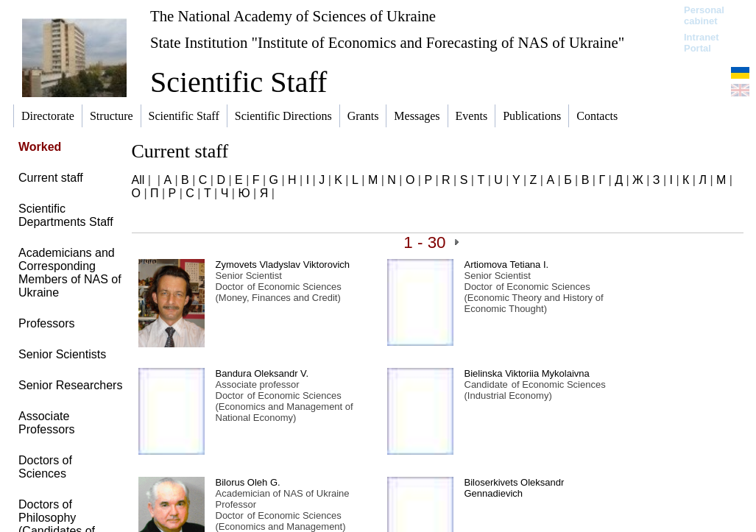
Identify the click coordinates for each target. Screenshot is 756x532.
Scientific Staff (239, 82)
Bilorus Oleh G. (248, 482)
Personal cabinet (704, 15)
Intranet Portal (702, 43)
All (138, 180)
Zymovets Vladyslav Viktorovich (283, 265)
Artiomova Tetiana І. (507, 265)
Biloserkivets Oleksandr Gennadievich (515, 488)
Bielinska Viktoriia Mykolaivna (527, 373)
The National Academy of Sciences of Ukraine (293, 16)
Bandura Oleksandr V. (262, 373)
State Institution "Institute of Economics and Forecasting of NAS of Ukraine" (387, 42)
